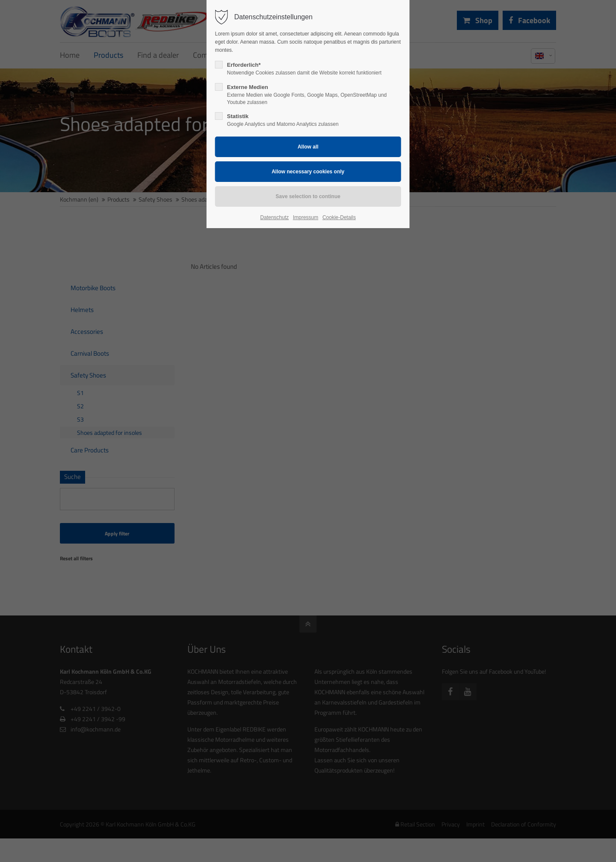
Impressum (306, 217)
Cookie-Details (339, 217)
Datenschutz (274, 217)
